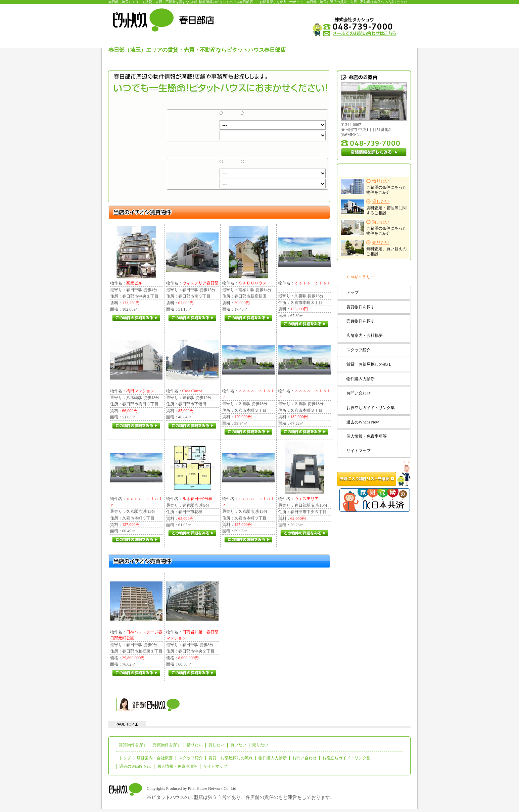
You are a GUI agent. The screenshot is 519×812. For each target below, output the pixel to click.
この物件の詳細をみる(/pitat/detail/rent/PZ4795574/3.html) (248, 540)
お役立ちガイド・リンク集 (371, 408)
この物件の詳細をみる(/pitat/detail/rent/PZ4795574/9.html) (304, 324)
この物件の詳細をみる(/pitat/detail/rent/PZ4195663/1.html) (192, 426)
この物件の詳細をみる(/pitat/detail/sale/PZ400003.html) (136, 673)
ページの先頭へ (127, 724)
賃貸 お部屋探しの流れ (369, 364)
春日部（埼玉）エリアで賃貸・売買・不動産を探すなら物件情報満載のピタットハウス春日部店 (181, 2)
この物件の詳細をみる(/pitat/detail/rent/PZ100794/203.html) (136, 426)
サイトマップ (359, 451)
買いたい (238, 745)
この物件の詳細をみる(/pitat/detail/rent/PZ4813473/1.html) (192, 533)
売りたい (260, 745)
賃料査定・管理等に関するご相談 (374, 207)
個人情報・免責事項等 (367, 436)
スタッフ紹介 (359, 350)
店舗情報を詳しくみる (374, 152)
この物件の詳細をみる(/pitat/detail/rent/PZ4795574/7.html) (304, 432)
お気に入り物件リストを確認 (374, 473)
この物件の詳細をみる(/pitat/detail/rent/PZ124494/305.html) (192, 318)
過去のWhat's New (363, 422)
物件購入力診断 (361, 379)
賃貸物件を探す (361, 307)
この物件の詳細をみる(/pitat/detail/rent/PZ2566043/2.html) (248, 318)
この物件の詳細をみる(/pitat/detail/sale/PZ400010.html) (192, 673)
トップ (352, 292)
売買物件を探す (361, 321)
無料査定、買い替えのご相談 (374, 248)
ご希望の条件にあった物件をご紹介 (374, 187)
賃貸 (230, 116)
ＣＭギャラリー (360, 277)
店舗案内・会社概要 (365, 335)
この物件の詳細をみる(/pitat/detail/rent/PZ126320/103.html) (304, 533)
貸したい (217, 745)
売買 (251, 116)
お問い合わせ (359, 393)
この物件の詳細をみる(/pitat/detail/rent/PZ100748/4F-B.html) (136, 318)
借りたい (195, 745)
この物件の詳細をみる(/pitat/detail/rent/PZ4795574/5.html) (248, 432)
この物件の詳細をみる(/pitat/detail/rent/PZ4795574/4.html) (136, 540)
